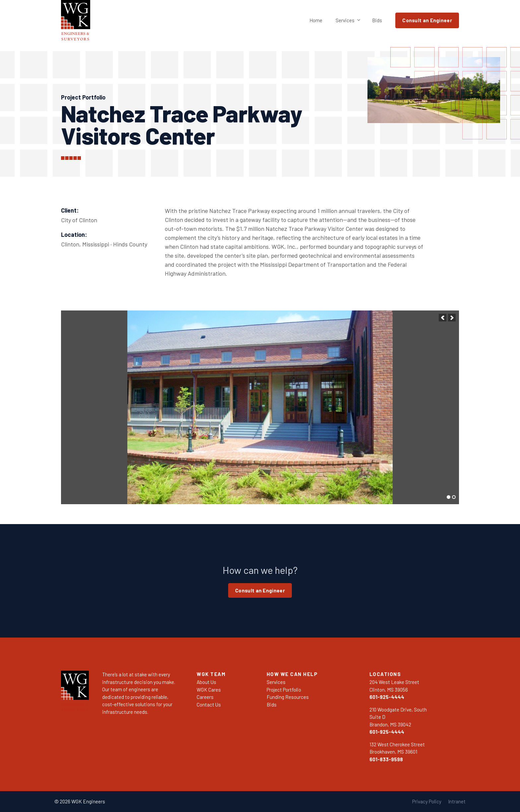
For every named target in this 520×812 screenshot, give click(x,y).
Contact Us (209, 705)
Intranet (457, 801)
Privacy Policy (427, 801)
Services (351, 20)
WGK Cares (209, 690)
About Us (206, 682)
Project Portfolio (284, 690)
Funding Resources (288, 697)
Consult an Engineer (427, 20)
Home (316, 20)
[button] (443, 318)
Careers (205, 697)
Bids (377, 20)
